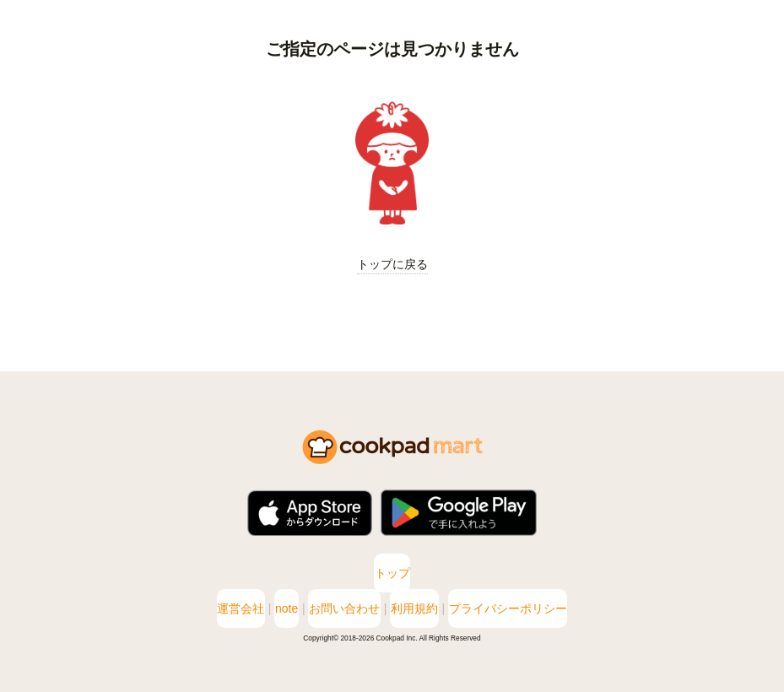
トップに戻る (392, 264)
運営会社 (209, 608)
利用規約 (430, 608)
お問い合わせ (344, 608)
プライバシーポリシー (539, 608)
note (270, 608)
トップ (392, 573)
